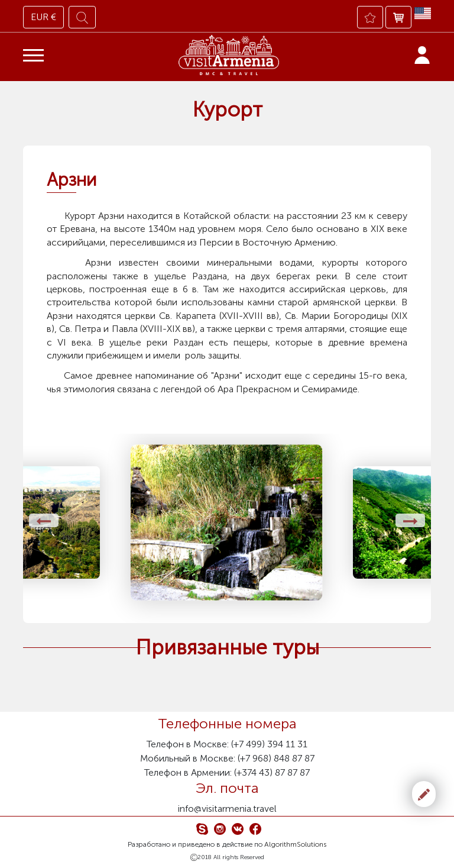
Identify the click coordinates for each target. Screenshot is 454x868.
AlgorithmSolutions (295, 844)
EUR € (43, 17)
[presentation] (44, 520)
